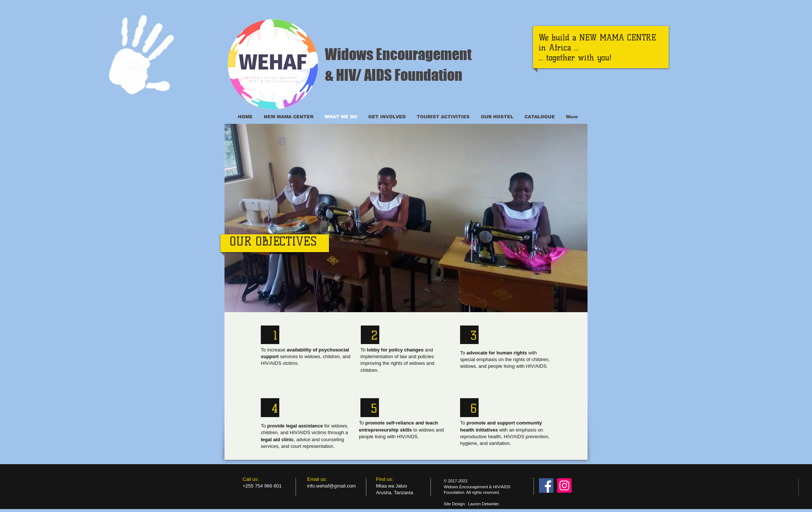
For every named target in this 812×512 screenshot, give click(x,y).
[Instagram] (564, 485)
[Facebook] (546, 485)
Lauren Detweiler (483, 504)
